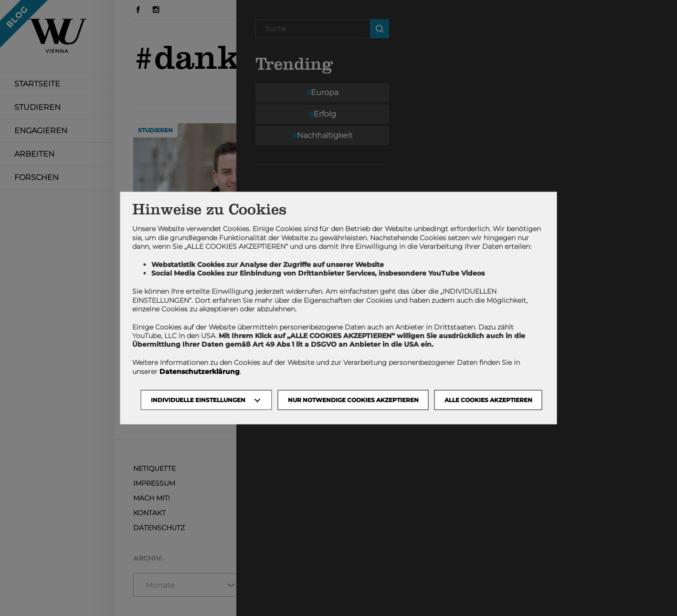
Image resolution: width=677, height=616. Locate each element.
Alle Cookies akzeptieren (488, 399)
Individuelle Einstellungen (198, 399)
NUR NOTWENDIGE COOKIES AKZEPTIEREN (353, 399)
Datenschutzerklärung (200, 371)
